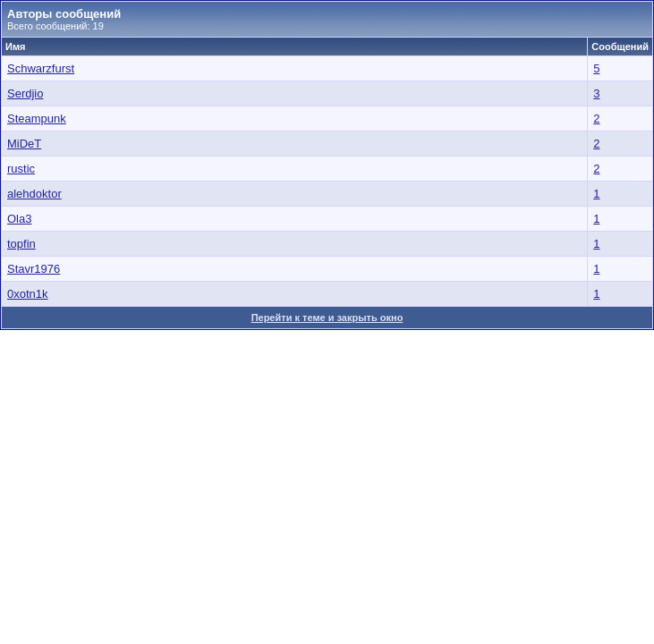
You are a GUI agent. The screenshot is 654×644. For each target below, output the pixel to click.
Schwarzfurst (41, 68)
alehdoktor (34, 194)
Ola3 (19, 219)
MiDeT (24, 144)
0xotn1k (28, 294)
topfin (21, 244)
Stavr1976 (34, 269)
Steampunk (37, 119)
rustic (21, 169)
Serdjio (25, 93)
